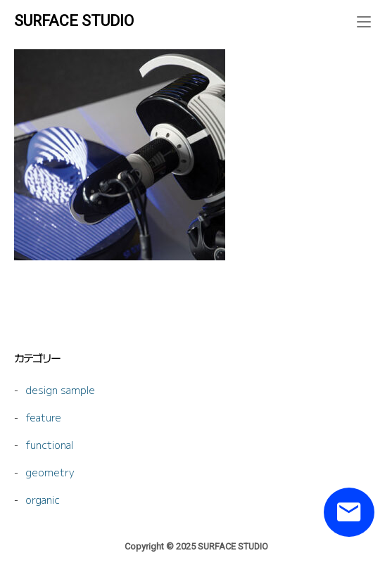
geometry (50, 472)
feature (43, 417)
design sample (60, 389)
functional (49, 444)
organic (43, 499)
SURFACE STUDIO (74, 21)
